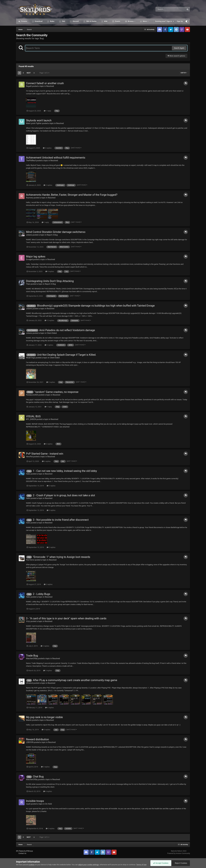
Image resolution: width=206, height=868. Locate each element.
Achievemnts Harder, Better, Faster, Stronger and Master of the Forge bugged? (72, 195)
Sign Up (180, 21)
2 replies (48, 185)
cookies (32, 865)
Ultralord (30, 683)
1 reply (47, 111)
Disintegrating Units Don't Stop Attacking (50, 281)
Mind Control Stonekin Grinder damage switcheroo (56, 232)
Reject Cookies (181, 863)
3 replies (47, 148)
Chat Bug (38, 777)
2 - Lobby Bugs (41, 594)
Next (29, 73)
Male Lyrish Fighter (34, 123)
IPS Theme (20, 851)
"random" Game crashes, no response (56, 392)
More (145, 21)
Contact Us (22, 853)
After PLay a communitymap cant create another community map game (75, 680)
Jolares (29, 235)
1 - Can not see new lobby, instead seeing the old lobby (65, 471)
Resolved (50, 86)
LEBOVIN (30, 742)
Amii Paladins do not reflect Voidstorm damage (67, 330)
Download (38, 21)
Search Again (179, 48)
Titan (28, 284)
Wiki (106, 21)
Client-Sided (52, 333)
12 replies (49, 320)
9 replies (50, 271)
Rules (52, 21)
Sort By (184, 73)
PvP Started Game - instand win (45, 454)
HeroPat (29, 457)
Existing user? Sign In (165, 21)
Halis (28, 474)
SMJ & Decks (91, 21)
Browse (131, 21)
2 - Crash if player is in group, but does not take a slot (64, 495)
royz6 (28, 804)
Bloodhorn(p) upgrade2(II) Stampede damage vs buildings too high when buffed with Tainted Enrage (96, 306)
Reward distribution (37, 739)
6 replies (46, 461)
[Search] (164, 9)
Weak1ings (31, 358)
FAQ (63, 21)
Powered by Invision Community (179, 853)
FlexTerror (30, 560)
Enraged (29, 259)
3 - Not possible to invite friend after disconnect (61, 520)
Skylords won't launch (39, 120)
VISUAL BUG (33, 416)
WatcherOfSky (32, 659)
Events (117, 21)
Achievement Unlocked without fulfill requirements (56, 158)
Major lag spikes (36, 256)
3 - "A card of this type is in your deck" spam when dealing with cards (66, 618)
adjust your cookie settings (88, 865)
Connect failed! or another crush (45, 83)
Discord (75, 21)
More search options (176, 56)
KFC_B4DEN (31, 419)
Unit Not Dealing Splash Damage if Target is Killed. (67, 355)
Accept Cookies (161, 863)
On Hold (48, 804)
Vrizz (28, 621)
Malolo (29, 720)
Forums (24, 21)
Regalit (29, 86)
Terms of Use (141, 865)
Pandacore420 (32, 395)
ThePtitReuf (31, 161)
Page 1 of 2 (44, 73)
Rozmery (30, 198)
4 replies (48, 791)
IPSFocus (29, 851)
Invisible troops (35, 801)
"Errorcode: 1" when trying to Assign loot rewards (61, 557)
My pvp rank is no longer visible (44, 717)
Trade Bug (32, 656)
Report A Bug (52, 235)
